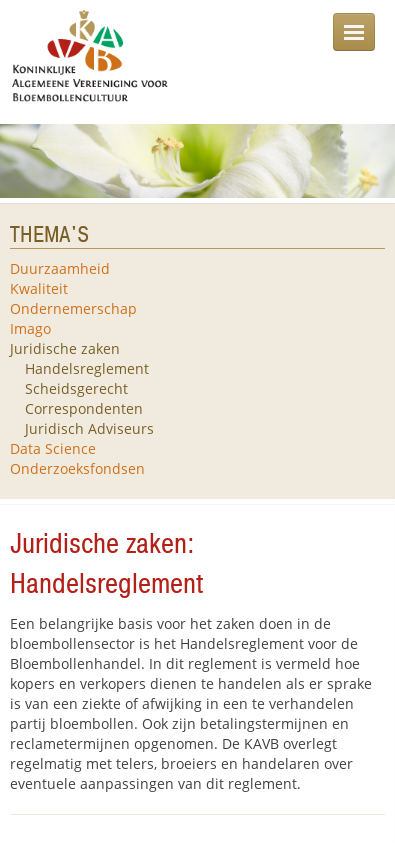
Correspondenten (84, 408)
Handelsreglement (87, 368)
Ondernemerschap (73, 308)
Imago (30, 328)
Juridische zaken (65, 348)
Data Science (53, 448)
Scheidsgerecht (76, 388)
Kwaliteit (39, 288)
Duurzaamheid (60, 268)
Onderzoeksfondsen (77, 468)
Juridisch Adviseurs (89, 428)
